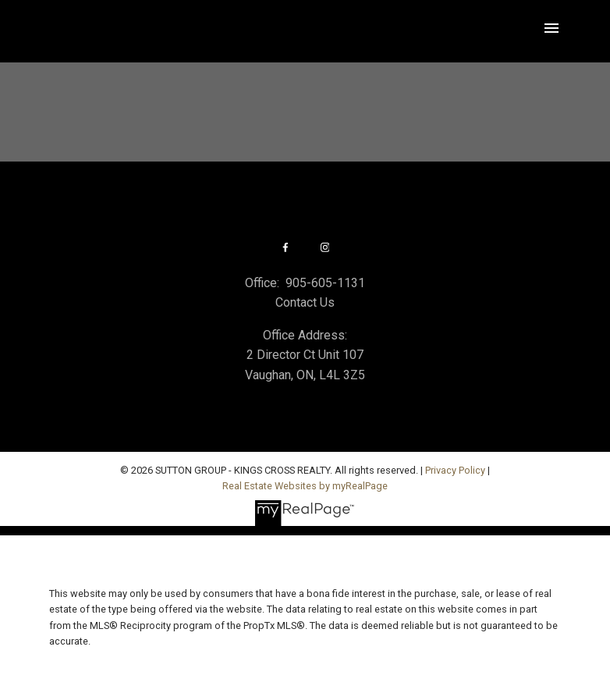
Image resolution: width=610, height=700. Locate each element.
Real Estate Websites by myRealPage (305, 486)
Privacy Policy (455, 470)
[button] (285, 248)
